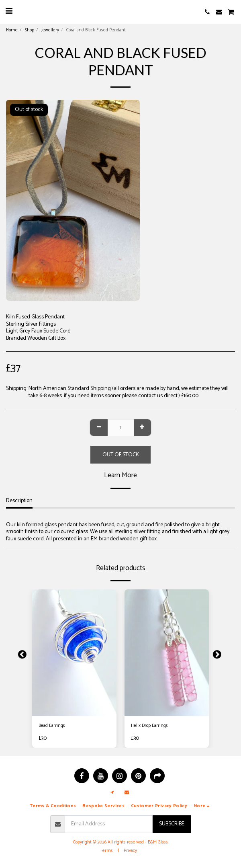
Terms (106, 851)
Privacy (130, 851)
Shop (30, 30)
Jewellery (50, 30)
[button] (9, 11)
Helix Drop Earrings (149, 726)
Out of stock (121, 455)
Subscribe (172, 824)
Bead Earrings (52, 726)
